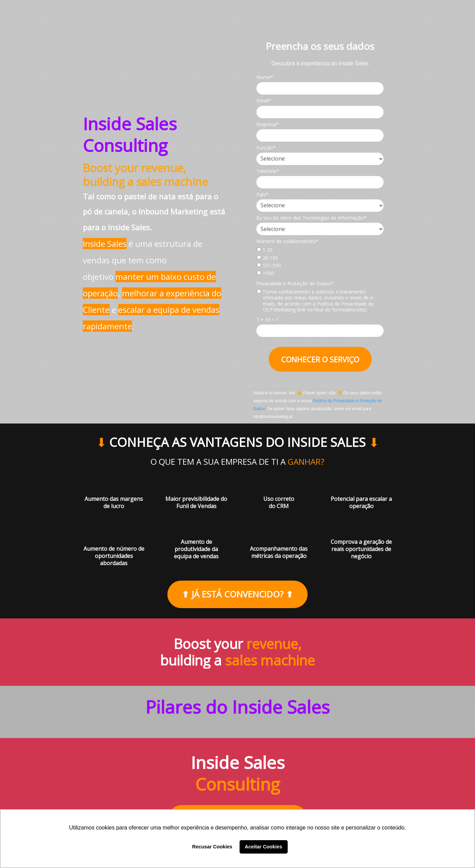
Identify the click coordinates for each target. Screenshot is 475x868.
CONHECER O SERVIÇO (320, 359)
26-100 (267, 258)
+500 (265, 273)
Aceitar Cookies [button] (263, 847)
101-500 (269, 265)
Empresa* (268, 124)
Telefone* (268, 171)
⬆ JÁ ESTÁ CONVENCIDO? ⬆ (237, 594)
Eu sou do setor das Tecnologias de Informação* (312, 218)
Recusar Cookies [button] (212, 847)
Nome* (265, 77)
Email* (264, 101)
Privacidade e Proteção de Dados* (295, 284)
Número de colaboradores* (287, 241)
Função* (266, 148)
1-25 (265, 250)
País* (262, 195)
